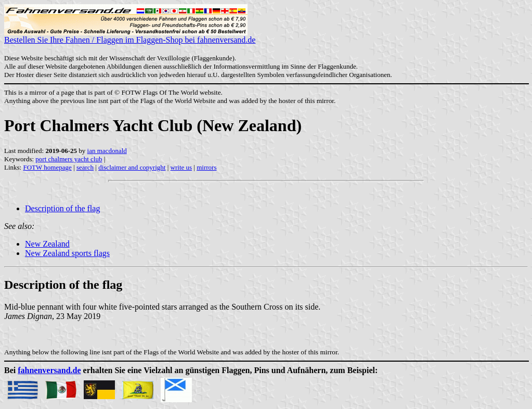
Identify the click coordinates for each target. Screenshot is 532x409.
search (85, 167)
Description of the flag (62, 208)
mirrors (206, 167)
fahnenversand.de (49, 370)
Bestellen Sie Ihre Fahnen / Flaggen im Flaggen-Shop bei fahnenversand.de (130, 36)
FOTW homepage (47, 167)
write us (181, 167)
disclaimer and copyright (132, 167)
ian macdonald (107, 151)
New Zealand (47, 244)
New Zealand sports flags (67, 253)
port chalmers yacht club (69, 159)
